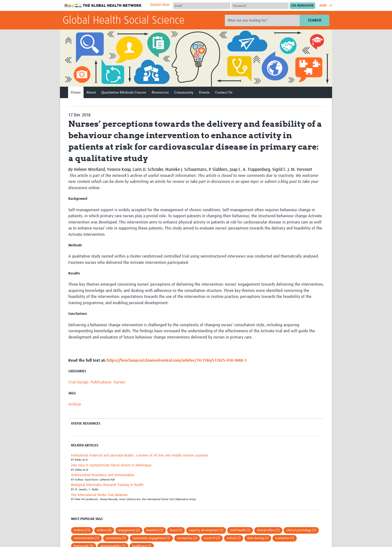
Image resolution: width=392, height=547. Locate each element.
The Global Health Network (103, 6)
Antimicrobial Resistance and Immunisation (103, 475)
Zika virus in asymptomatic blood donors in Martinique (111, 465)
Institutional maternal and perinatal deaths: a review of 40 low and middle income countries (140, 456)
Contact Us (224, 92)
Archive (75, 404)
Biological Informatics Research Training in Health (107, 485)
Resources (160, 92)
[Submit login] (302, 6)
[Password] (260, 6)
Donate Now (160, 5)
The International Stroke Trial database (99, 495)
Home (76, 92)
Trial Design (78, 382)
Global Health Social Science (124, 21)
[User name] (202, 6)
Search (315, 20)
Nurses (119, 382)
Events (204, 92)
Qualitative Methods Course (124, 92)
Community (184, 92)
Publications (101, 382)
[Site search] (263, 20)
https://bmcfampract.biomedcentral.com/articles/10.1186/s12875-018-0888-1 (177, 360)
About (91, 92)
